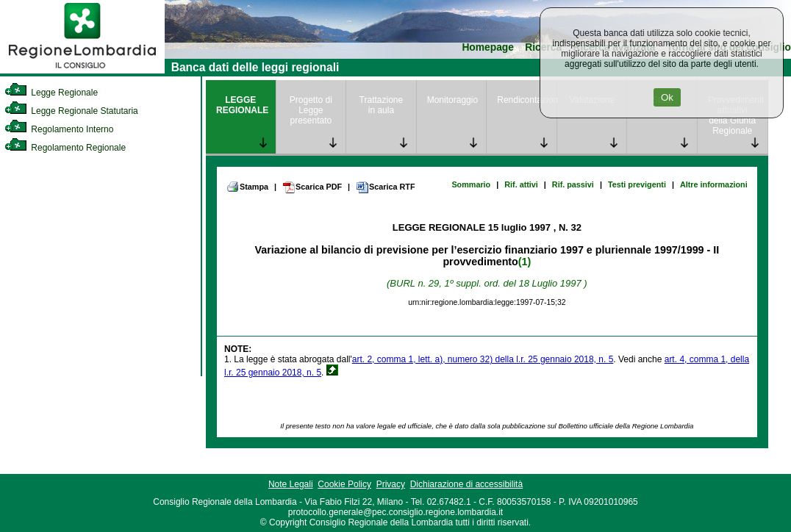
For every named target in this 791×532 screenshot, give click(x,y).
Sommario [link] (471, 184)
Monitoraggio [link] (452, 100)
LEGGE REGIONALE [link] (242, 105)
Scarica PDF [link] (312, 187)
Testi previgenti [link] (637, 184)
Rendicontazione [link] (527, 100)
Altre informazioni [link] (714, 184)
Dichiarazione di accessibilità (466, 484)
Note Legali (291, 484)
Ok (667, 97)
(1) (525, 262)
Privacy (391, 484)
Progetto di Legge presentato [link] (311, 110)
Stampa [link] (247, 187)
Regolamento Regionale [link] (65, 148)
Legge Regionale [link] (51, 93)
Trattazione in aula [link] (382, 105)
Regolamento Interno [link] (59, 129)
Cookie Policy (344, 484)
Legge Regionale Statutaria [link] (71, 111)
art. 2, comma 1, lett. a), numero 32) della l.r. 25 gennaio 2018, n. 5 (483, 359)
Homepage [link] (488, 47)
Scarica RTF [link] (385, 187)
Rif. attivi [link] (521, 184)
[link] (82, 71)
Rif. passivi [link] (573, 184)
